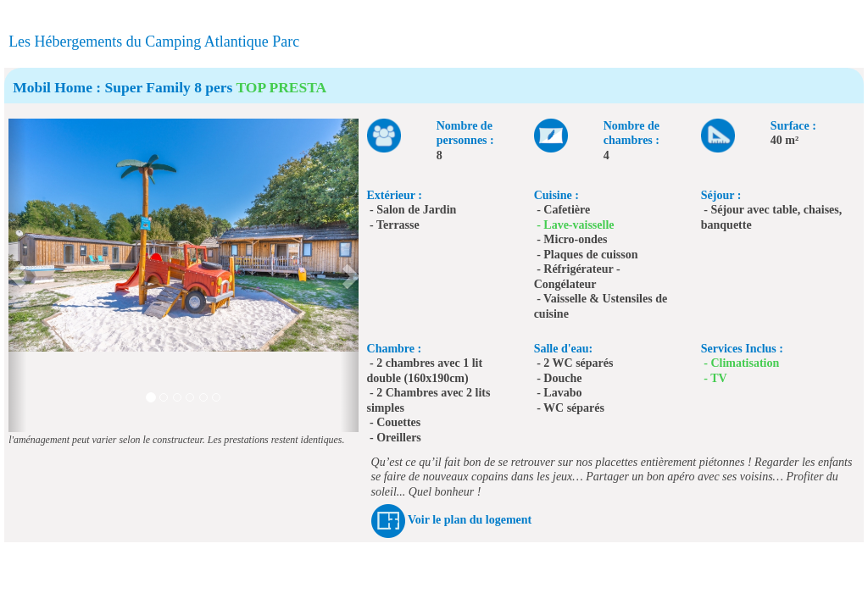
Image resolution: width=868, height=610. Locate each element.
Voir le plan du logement (470, 520)
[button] (17, 275)
